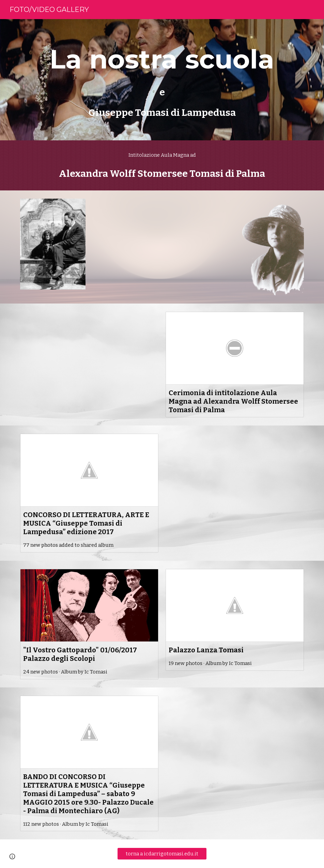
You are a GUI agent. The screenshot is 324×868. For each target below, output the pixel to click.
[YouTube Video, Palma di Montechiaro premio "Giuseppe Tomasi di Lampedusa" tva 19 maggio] (235, 734)
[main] (162, 80)
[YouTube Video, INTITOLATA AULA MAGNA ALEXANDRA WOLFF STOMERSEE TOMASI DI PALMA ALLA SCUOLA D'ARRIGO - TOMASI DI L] (162, 237)
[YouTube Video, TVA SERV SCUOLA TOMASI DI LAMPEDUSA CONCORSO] (89, 351)
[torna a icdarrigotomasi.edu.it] (162, 854)
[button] (12, 856)
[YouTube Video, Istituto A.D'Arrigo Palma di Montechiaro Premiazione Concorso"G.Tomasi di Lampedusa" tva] (235, 472)
